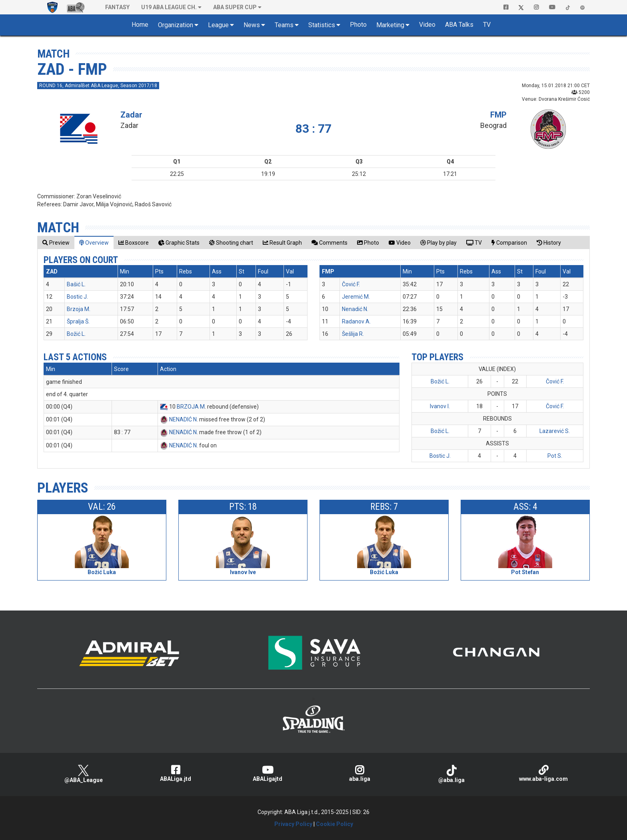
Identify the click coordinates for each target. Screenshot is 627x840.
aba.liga (359, 773)
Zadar (131, 115)
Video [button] (427, 25)
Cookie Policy (334, 824)
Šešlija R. (353, 334)
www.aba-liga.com (543, 773)
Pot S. (555, 456)
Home (140, 25)
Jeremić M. (356, 297)
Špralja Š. (78, 321)
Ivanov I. (440, 406)
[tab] (56, 242)
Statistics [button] (322, 25)
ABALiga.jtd (176, 773)
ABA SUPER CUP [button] (235, 7)
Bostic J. (77, 297)
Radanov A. (356, 321)
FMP (498, 115)
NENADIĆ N (183, 419)
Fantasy (117, 7)
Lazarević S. (555, 431)
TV (487, 25)
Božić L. (76, 334)
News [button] (252, 25)
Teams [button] (284, 25)
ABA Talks (459, 25)
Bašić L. (76, 284)
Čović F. (351, 284)
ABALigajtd (268, 773)
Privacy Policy (293, 824)
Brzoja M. (79, 309)
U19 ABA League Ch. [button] (169, 7)
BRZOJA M (191, 407)
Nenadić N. (355, 309)
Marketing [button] (390, 25)
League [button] (218, 25)
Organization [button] (176, 25)
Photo (358, 25)
